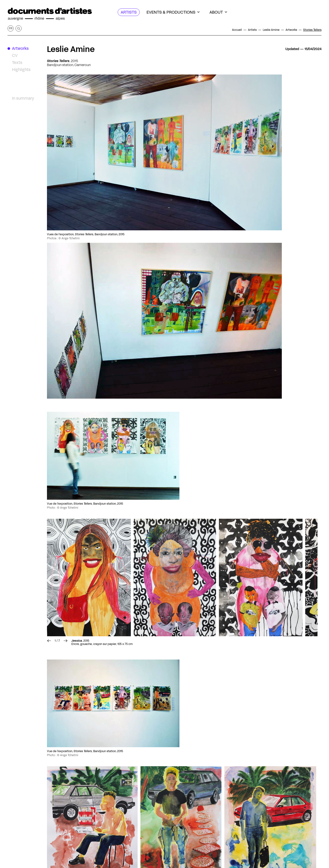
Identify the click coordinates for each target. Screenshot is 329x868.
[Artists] (129, 12)
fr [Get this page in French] (11, 28)
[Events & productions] (173, 12)
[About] (218, 12)
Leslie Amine (71, 49)
